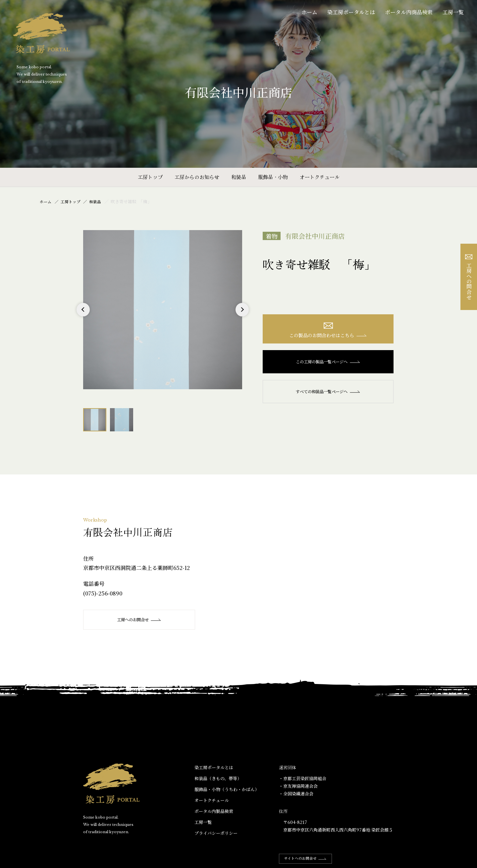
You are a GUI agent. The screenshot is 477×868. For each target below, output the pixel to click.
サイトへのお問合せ (309, 859)
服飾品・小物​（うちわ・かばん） (227, 790)
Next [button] (242, 316)
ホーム (309, 12)
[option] (163, 310)
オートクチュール (320, 177)
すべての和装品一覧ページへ (328, 393)
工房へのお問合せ (140, 620)
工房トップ (150, 177)
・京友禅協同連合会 (298, 786)
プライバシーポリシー (216, 833)
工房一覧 (453, 12)
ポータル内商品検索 (409, 12)
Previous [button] (83, 316)
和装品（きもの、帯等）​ (218, 779)
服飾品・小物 (273, 177)
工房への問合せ (469, 277)
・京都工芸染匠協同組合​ (303, 779)
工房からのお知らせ (197, 177)
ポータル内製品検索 (214, 811)
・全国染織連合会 (296, 794)
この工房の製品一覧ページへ (328, 363)
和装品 (239, 177)
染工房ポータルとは (351, 12)
